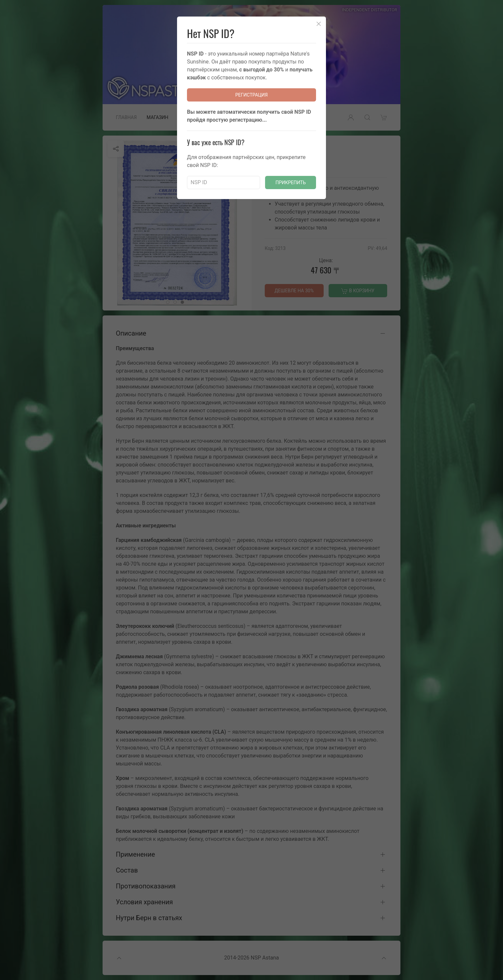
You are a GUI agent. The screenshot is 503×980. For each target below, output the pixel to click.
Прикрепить (291, 183)
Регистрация (251, 95)
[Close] (319, 24)
